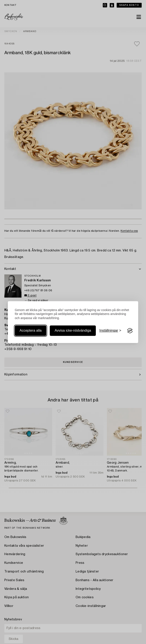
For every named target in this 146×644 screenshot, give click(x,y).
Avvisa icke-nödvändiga (73, 331)
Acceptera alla (31, 331)
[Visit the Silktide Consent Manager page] (130, 331)
